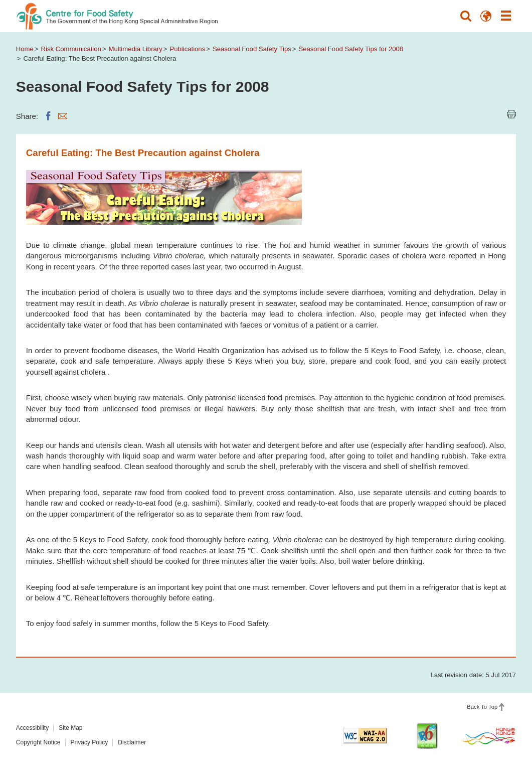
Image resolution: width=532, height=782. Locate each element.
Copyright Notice (38, 742)
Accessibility (32, 728)
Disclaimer (132, 742)
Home (25, 49)
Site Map (70, 728)
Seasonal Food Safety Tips (252, 49)
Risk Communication (71, 49)
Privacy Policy (90, 742)
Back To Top (482, 707)
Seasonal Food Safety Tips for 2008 (351, 49)
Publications (187, 49)
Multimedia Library (136, 49)
